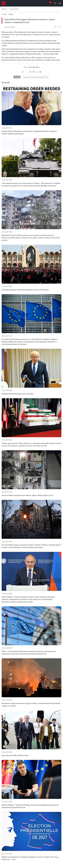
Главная (4, 14)
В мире (17, 77)
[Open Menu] (60, 3)
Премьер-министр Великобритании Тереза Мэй (35, 77)
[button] (5, 9)
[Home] (3, 3)
